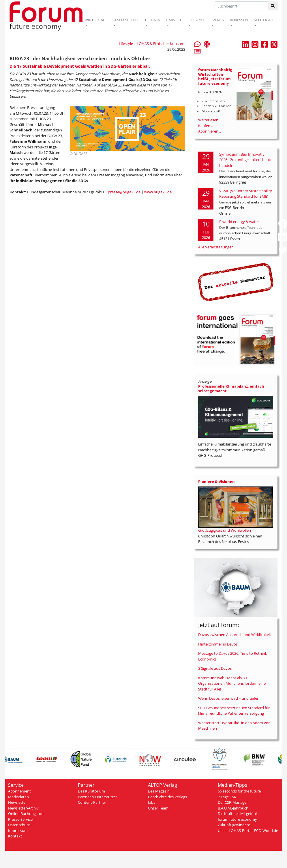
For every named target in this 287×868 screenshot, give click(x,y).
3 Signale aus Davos (215, 668)
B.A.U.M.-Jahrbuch (233, 808)
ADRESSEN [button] (239, 20)
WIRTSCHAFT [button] (96, 20)
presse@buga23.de (124, 192)
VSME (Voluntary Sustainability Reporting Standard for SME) (246, 194)
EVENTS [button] (217, 20)
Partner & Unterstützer (97, 797)
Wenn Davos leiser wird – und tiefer (228, 698)
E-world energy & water (239, 222)
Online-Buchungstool (26, 814)
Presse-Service (20, 819)
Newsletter (17, 802)
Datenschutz (19, 825)
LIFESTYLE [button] (196, 20)
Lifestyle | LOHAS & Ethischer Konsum (152, 44)
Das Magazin (159, 791)
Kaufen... (206, 126)
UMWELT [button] (174, 20)
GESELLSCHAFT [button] (126, 20)
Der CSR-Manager (233, 802)
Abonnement (19, 791)
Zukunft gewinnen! (234, 825)
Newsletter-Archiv (23, 808)
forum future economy (237, 819)
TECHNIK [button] (152, 20)
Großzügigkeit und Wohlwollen (225, 530)
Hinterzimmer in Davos (218, 644)
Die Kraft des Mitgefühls (238, 814)
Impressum (18, 831)
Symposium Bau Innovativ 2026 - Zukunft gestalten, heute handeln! (246, 160)
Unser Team (158, 808)
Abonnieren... (210, 131)
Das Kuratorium (91, 791)
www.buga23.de (158, 192)
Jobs (152, 802)
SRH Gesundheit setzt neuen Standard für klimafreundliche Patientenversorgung (234, 711)
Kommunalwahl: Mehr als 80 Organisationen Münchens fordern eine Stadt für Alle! (232, 683)
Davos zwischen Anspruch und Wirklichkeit (235, 635)
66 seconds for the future (239, 791)
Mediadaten (18, 797)
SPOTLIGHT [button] (264, 20)
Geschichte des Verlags (167, 797)
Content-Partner (92, 802)
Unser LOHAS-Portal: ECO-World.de (248, 831)
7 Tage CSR (227, 797)
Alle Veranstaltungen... (217, 247)
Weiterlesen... (210, 120)
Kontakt (15, 836)
